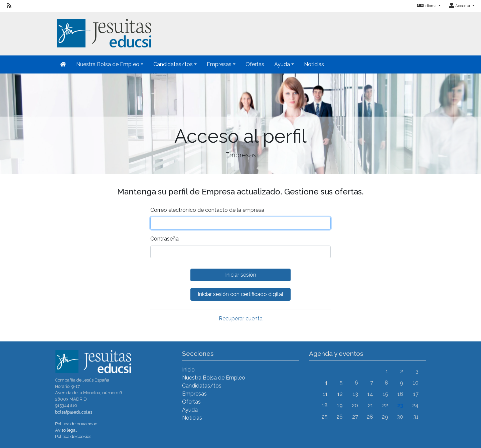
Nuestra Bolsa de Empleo (214, 378)
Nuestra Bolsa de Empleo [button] (108, 64)
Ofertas (255, 64)
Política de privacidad (76, 424)
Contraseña (165, 239)
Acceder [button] (460, 6)
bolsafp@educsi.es (74, 412)
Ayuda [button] (282, 64)
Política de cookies (73, 436)
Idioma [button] (427, 6)
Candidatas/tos (202, 386)
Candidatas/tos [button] (173, 64)
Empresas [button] (219, 64)
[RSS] (9, 6)
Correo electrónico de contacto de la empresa (207, 210)
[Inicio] (103, 29)
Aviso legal (66, 430)
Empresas (194, 394)
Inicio (188, 370)
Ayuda (190, 410)
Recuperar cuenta (241, 319)
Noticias (314, 64)
